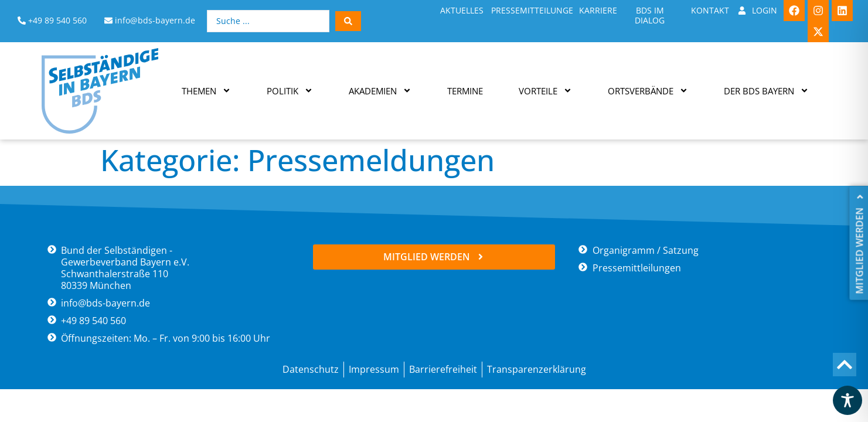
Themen (206, 91)
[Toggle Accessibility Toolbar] (847, 400)
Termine (465, 91)
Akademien (380, 91)
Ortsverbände (648, 91)
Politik (290, 91)
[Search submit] (348, 21)
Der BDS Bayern (766, 91)
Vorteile (545, 91)
